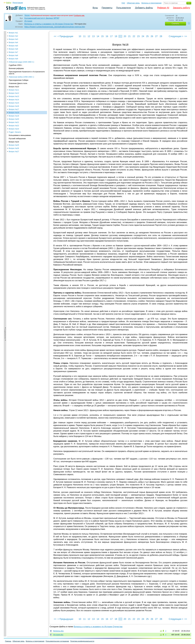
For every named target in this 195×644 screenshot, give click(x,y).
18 (116, 36)
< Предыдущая (65, 36)
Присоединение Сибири (18, 45)
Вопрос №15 (14, 68)
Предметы (107, 8)
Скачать (175, 24)
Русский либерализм (17, 104)
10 (80, 36)
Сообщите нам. (79, 15)
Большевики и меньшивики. (20, 101)
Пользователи (123, 8)
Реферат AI (163, 8)
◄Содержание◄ (5, 75)
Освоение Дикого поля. (18, 49)
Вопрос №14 (14, 65)
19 (120, 36)
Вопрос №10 (14, 52)
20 (125, 36)
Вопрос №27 (14, 117)
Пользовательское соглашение (57, 641)
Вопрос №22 (14, 91)
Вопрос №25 (14, 110)
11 (84, 36)
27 (156, 36)
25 (147, 36)
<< (55, 36)
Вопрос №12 (14, 58)
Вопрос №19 (14, 81)
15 (102, 36)
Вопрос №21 (14, 88)
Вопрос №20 (14, 84)
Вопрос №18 (14, 78)
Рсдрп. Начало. (15, 97)
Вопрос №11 (14, 55)
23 (138, 36)
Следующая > (176, 36)
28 (161, 36)
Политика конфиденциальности (82, 641)
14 (98, 36)
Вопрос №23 (14, 94)
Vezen (27, 15)
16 (107, 36)
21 (129, 36)
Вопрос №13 (14, 62)
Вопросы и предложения (151, 3)
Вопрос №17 (14, 75)
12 (89, 36)
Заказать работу (181, 8)
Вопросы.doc (58, 631)
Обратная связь (133, 3)
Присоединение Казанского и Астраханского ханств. (27, 38)
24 (143, 36)
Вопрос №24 (14, 107)
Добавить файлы (144, 8)
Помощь (8, 641)
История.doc (58, 635)
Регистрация (18, 3)
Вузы (95, 8)
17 (111, 36)
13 (93, 36)
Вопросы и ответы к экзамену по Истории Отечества (49, 24)
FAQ (123, 3)
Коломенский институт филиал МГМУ (42, 18)
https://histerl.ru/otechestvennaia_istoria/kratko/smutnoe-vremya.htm (55, 27)
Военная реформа (16, 34)
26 (152, 36)
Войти (9, 3)
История (28, 21)
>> (186, 36)
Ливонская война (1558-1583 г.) (21, 42)
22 (134, 36)
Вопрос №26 (14, 114)
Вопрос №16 (14, 71)
